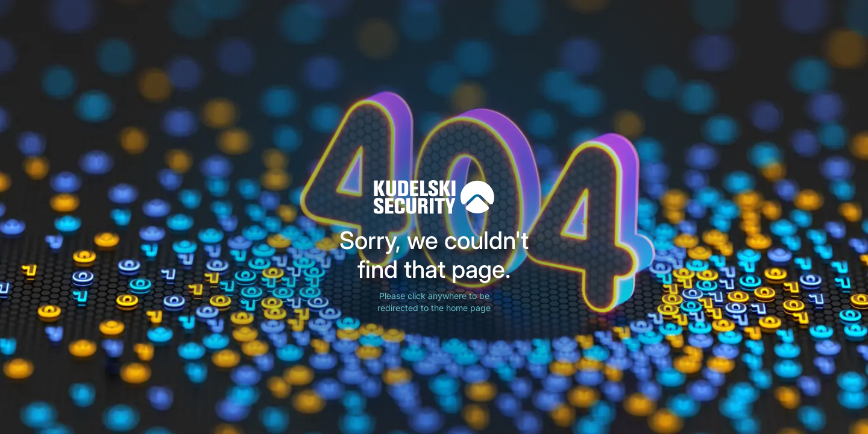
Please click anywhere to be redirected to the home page (434, 302)
